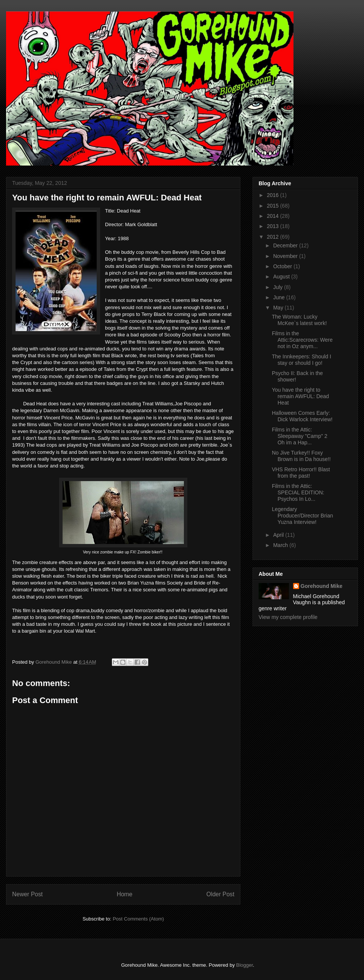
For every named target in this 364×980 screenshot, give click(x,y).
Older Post (220, 894)
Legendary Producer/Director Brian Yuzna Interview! (302, 516)
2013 (274, 226)
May (279, 308)
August (282, 277)
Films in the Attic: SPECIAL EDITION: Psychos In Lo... (298, 492)
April (279, 535)
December (286, 245)
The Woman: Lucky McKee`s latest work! (299, 320)
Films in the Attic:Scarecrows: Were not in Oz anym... (302, 340)
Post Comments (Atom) (138, 919)
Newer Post (27, 894)
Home (125, 894)
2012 (274, 237)
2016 (274, 195)
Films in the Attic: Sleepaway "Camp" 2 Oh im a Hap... (300, 436)
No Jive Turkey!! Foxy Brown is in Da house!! (301, 456)
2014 (274, 216)
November (286, 256)
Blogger (245, 965)
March (281, 545)
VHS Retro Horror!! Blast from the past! (301, 473)
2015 (274, 206)
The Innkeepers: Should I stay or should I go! (301, 360)
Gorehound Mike (322, 586)
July (278, 287)
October (283, 266)
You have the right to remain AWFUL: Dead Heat (300, 396)
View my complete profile (288, 617)
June (279, 297)
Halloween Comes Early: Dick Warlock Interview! (302, 416)
